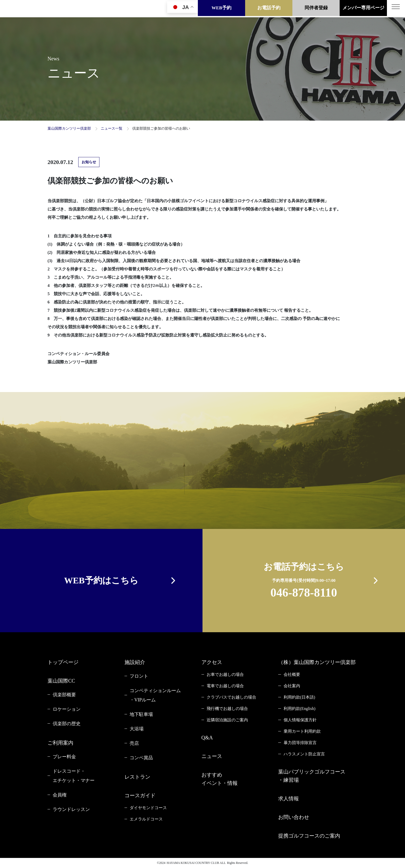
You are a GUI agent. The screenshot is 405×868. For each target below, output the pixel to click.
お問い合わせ (294, 817)
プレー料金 (64, 757)
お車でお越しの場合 (225, 674)
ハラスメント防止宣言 (304, 754)
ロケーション (67, 709)
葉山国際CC (61, 681)
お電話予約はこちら (304, 581)
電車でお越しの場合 (225, 686)
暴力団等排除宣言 (300, 743)
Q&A (207, 738)
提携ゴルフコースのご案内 (309, 836)
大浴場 (137, 729)
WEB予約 (221, 9)
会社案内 (292, 686)
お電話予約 (269, 9)
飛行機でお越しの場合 (227, 709)
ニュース (212, 756)
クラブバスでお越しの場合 (231, 697)
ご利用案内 (60, 743)
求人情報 (289, 799)
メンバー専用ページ (363, 9)
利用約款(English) (300, 709)
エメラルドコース (146, 819)
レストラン (137, 777)
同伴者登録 (316, 9)
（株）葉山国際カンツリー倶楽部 (317, 662)
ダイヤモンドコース (148, 808)
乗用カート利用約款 (302, 731)
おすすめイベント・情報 (220, 779)
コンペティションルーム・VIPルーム (155, 695)
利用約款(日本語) (299, 697)
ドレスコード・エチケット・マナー (74, 776)
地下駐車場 (141, 714)
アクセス (212, 662)
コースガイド (140, 795)
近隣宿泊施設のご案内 (227, 720)
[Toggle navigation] (396, 9)
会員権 (60, 795)
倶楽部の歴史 (67, 724)
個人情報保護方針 (300, 720)
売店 (134, 743)
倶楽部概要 (64, 695)
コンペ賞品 (141, 758)
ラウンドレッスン (71, 809)
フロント (139, 676)
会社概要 (292, 674)
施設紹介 (135, 662)
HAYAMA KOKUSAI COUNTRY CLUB (193, 863)
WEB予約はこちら (101, 580)
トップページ (63, 662)
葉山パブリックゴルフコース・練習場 (312, 776)
